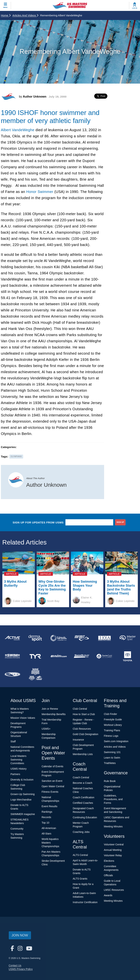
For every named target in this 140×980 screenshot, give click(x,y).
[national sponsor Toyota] (128, 656)
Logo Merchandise (21, 800)
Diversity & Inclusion (22, 780)
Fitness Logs (111, 736)
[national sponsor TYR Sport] (35, 656)
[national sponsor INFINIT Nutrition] (81, 638)
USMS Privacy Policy (21, 969)
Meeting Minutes (113, 826)
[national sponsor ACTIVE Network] (12, 638)
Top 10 (45, 823)
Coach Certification (83, 797)
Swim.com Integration (116, 741)
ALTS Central (80, 855)
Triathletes (110, 763)
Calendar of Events (52, 766)
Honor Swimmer (40, 192)
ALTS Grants (80, 879)
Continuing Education (85, 817)
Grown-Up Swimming (23, 794)
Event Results (49, 806)
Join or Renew (50, 709)
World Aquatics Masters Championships (50, 843)
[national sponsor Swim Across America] (12, 656)
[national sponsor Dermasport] (35, 638)
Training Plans (112, 730)
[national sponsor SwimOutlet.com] (81, 656)
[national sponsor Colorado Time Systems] (59, 638)
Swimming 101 (112, 752)
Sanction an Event (52, 781)
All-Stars (46, 834)
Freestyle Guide (113, 719)
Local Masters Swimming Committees (19, 760)
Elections (109, 861)
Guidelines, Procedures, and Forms (113, 799)
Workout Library (113, 725)
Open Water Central (53, 786)
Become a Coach (82, 783)
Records (46, 817)
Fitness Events (50, 792)
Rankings (47, 812)
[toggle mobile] (5, 5)
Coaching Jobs (81, 832)
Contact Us (15, 965)
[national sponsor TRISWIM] (12, 674)
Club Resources (82, 729)
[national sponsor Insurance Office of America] (104, 638)
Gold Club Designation (85, 734)
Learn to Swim (112, 758)
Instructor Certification (85, 902)
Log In (135, 8)
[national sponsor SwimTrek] (104, 656)
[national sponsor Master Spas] (128, 638)
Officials (108, 875)
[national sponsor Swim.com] (59, 656)
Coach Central (81, 777)
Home (6, 15)
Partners (15, 774)
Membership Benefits (54, 714)
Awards (108, 895)
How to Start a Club (84, 714)
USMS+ (46, 729)
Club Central (80, 709)
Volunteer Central (114, 844)
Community (17, 829)
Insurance (78, 740)
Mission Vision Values (23, 718)
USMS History (19, 769)
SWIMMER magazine (23, 814)
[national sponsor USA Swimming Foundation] (35, 674)
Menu (5, 7)
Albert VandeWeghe (18, 130)
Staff (13, 741)
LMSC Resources (114, 890)
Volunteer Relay (113, 855)
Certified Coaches (83, 803)
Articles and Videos (25, 15)
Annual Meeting (113, 850)
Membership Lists (83, 754)
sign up (120, 522)
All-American (49, 828)
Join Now (20, 935)
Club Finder (110, 714)
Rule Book (110, 781)
